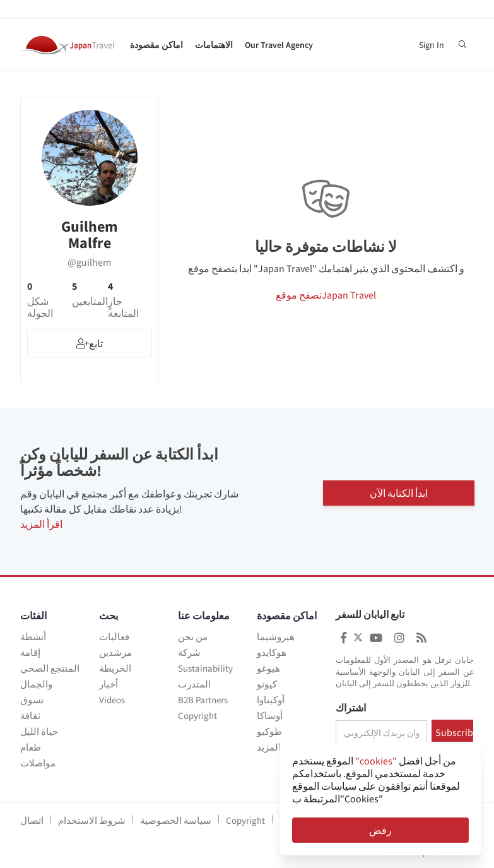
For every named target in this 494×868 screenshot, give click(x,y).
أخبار (109, 684)
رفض (380, 830)
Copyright (197, 716)
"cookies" (376, 761)
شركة (189, 652)
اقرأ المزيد (41, 524)
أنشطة (33, 637)
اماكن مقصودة (156, 45)
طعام (31, 747)
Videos (112, 700)
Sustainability (205, 668)
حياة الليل (39, 731)
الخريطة (115, 668)
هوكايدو (272, 652)
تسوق (32, 700)
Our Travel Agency (279, 45)
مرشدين (115, 652)
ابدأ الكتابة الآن (399, 492)
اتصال (32, 820)
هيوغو (268, 668)
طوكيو (269, 731)
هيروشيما (276, 637)
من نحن (193, 637)
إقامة (30, 652)
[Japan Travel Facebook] (344, 638)
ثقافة (30, 716)
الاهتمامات (214, 45)
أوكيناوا (271, 700)
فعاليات (114, 637)
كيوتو (267, 684)
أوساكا (270, 716)
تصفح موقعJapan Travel (326, 295)
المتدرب (194, 684)
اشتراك (351, 708)
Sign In (432, 45)
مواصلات (38, 763)
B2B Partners (203, 700)
